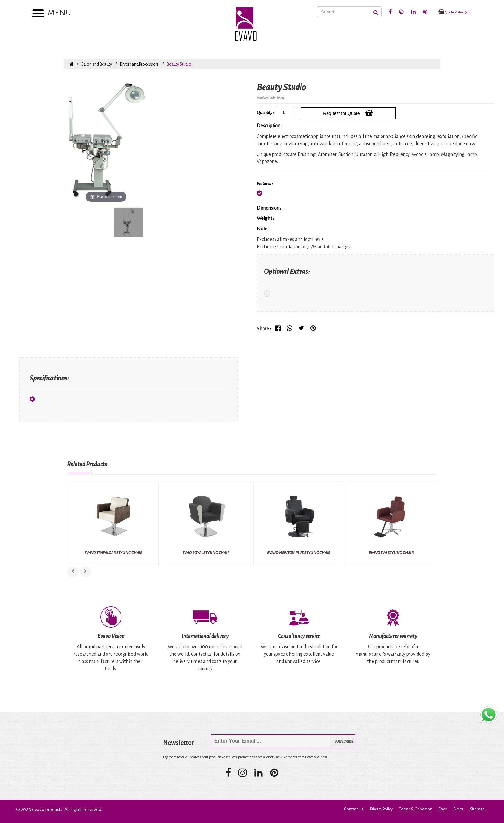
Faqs (443, 809)
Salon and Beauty (97, 64)
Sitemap (477, 809)
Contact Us (354, 809)
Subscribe (339, 742)
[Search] (349, 12)
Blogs (459, 809)
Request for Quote (348, 113)
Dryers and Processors (139, 64)
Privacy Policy (381, 809)
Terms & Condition (416, 809)
